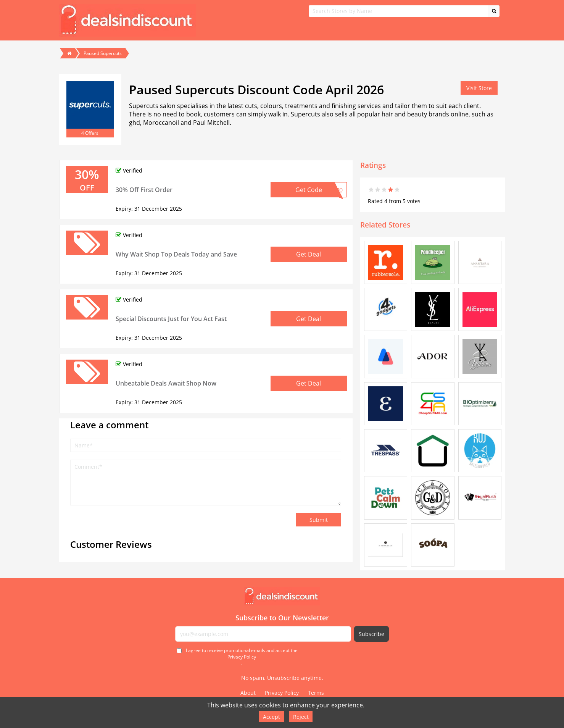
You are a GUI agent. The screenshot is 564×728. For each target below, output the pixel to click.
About (248, 693)
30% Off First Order (144, 190)
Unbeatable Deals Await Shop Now (166, 383)
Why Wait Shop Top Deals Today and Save (176, 254)
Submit (319, 520)
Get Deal (309, 254)
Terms (316, 693)
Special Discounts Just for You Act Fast (171, 319)
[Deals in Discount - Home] (282, 596)
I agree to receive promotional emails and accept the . (242, 657)
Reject (301, 717)
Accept (272, 717)
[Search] (494, 11)
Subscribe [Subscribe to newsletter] (371, 634)
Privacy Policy (242, 657)
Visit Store (479, 88)
